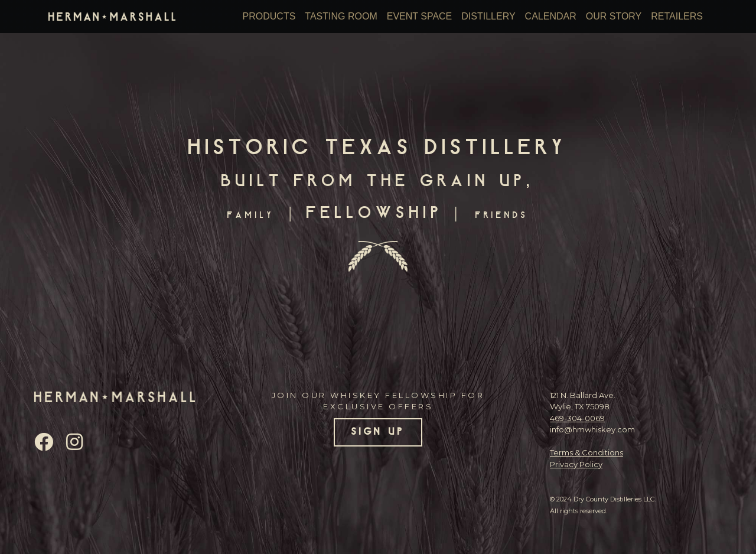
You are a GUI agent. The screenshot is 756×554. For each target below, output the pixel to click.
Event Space (420, 16)
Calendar (551, 16)
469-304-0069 (577, 418)
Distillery (488, 16)
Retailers (677, 16)
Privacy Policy (576, 464)
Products (269, 16)
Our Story (614, 16)
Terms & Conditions (586, 452)
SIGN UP (378, 432)
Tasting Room (341, 16)
